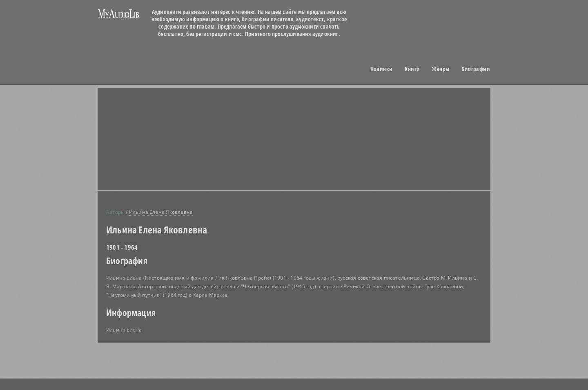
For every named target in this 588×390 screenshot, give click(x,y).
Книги (412, 69)
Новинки (382, 69)
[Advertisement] (171, 117)
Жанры (441, 69)
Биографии (476, 69)
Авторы (115, 212)
